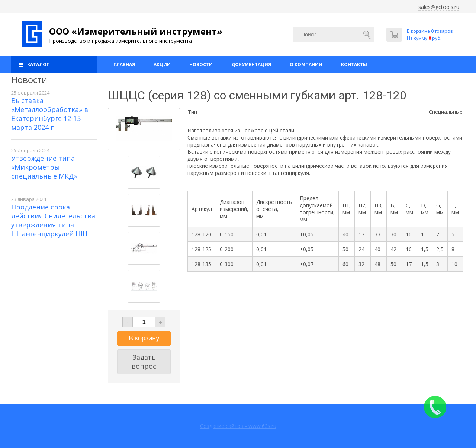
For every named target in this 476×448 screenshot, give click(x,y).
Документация (251, 65)
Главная (124, 65)
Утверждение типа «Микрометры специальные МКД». (45, 167)
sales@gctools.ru (439, 7)
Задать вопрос (144, 362)
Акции (162, 65)
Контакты (354, 65)
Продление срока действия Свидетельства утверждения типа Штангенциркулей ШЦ (53, 220)
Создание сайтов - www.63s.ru (238, 426)
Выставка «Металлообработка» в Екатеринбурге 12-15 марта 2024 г (50, 114)
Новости (201, 65)
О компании (306, 65)
